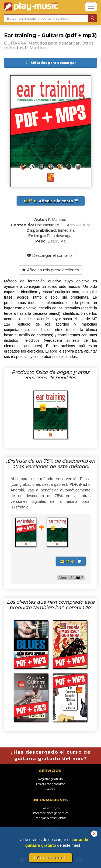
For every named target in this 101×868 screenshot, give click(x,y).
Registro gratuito (50, 779)
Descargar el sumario (50, 255)
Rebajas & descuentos (50, 818)
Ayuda (50, 789)
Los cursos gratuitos (50, 784)
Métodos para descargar (50, 63)
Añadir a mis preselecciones (50, 270)
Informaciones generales (50, 813)
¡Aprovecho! (50, 858)
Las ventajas (50, 808)
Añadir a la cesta (51, 201)
